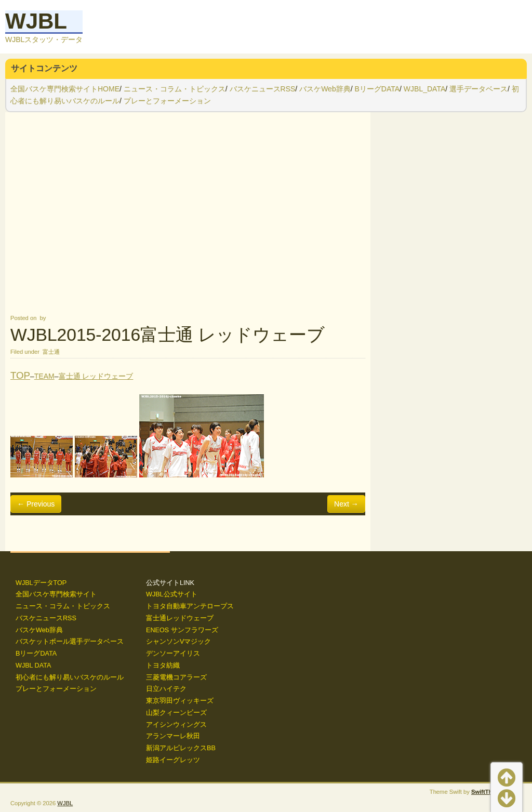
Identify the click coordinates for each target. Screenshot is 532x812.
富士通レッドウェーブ (180, 618)
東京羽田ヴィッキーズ (180, 701)
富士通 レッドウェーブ (96, 376)
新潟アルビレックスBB (181, 748)
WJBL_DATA (424, 89)
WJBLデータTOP (41, 583)
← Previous (36, 504)
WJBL (36, 21)
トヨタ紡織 (163, 665)
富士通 (51, 352)
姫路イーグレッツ (173, 760)
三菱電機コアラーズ (176, 677)
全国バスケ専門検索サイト (56, 594)
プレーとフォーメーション (167, 101)
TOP (20, 375)
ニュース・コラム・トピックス (175, 89)
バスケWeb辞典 (325, 89)
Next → (346, 504)
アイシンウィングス (176, 725)
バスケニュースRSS (263, 89)
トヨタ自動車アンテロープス (190, 606)
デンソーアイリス (173, 654)
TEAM (44, 376)
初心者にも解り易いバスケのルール (70, 677)
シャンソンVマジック (178, 642)
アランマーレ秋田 (173, 736)
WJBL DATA (33, 665)
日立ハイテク (166, 689)
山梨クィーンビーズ (176, 713)
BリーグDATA (377, 89)
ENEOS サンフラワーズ (182, 630)
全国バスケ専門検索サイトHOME (65, 89)
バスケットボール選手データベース (70, 642)
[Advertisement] (188, 212)
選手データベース (478, 89)
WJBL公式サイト (172, 594)
